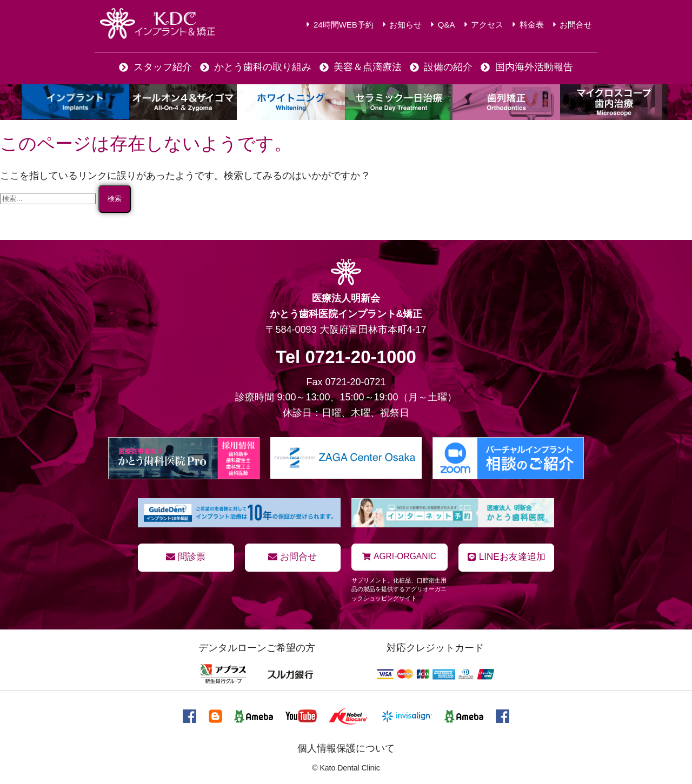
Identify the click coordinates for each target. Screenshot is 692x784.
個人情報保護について (346, 748)
